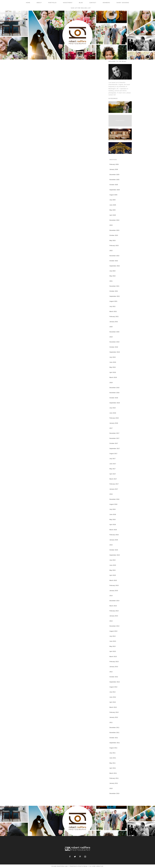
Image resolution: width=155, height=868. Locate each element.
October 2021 (114, 291)
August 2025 (113, 195)
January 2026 (114, 169)
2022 (111, 251)
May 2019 (113, 367)
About (39, 3)
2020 (111, 327)
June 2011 (113, 758)
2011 (111, 723)
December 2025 (114, 175)
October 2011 (114, 738)
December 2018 (114, 388)
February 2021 (114, 317)
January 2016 (114, 540)
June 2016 (113, 514)
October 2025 (114, 185)
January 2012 (114, 717)
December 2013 (114, 626)
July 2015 (113, 560)
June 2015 (113, 565)
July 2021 (113, 306)
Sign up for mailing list (81, 8)
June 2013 (113, 641)
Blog (81, 3)
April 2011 (113, 768)
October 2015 (114, 550)
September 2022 (115, 266)
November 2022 (114, 256)
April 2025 (113, 215)
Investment (68, 3)
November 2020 (114, 332)
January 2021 (114, 322)
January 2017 (114, 489)
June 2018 (113, 413)
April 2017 (113, 474)
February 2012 (114, 712)
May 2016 (113, 520)
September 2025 (115, 190)
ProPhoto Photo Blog (79, 866)
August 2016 (113, 504)
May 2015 (113, 570)
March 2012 (113, 707)
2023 (111, 225)
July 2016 (113, 509)
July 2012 (113, 692)
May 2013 (113, 646)
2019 (111, 337)
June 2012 (113, 697)
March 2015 (113, 580)
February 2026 (114, 164)
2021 (111, 281)
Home (28, 3)
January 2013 (114, 667)
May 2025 (113, 210)
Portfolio (52, 3)
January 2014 (114, 616)
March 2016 (113, 530)
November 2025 (114, 180)
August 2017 (113, 454)
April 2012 (113, 702)
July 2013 (113, 636)
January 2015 (114, 591)
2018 (111, 383)
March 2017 (113, 479)
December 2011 (114, 728)
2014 (111, 596)
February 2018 (114, 418)
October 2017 (114, 443)
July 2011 (113, 753)
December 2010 (114, 793)
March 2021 (113, 312)
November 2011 (114, 733)
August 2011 (113, 748)
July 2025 (113, 200)
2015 (111, 545)
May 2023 (113, 241)
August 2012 (113, 687)
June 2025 (113, 205)
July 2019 (113, 357)
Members (106, 3)
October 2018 (114, 398)
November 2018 (114, 393)
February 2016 (114, 535)
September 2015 (115, 555)
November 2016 (114, 499)
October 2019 (114, 347)
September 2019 (115, 352)
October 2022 (114, 261)
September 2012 (115, 682)
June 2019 (113, 362)
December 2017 (114, 433)
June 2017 (113, 464)
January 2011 (114, 783)
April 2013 (113, 651)
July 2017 (113, 459)
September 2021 (115, 296)
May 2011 (113, 763)
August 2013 (113, 631)
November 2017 (114, 438)
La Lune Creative (96, 866)
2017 (111, 428)
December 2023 (114, 230)
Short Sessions (123, 3)
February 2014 (114, 611)
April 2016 (113, 525)
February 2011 (114, 778)
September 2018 (115, 403)
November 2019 (114, 342)
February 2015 (114, 585)
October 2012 (114, 677)
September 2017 (115, 449)
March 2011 (113, 773)
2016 (111, 494)
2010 (111, 788)
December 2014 (114, 601)
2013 (111, 621)
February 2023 (114, 246)
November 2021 (114, 286)
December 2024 (114, 220)
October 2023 (114, 235)
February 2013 (114, 662)
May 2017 (113, 469)
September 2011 (115, 743)
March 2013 (113, 657)
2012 (111, 672)
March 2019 (113, 377)
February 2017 (114, 484)
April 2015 (113, 575)
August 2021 (113, 301)
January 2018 (114, 423)
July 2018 (113, 408)
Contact (93, 3)
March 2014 (113, 606)
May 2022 (113, 276)
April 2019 (113, 372)
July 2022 (113, 271)
